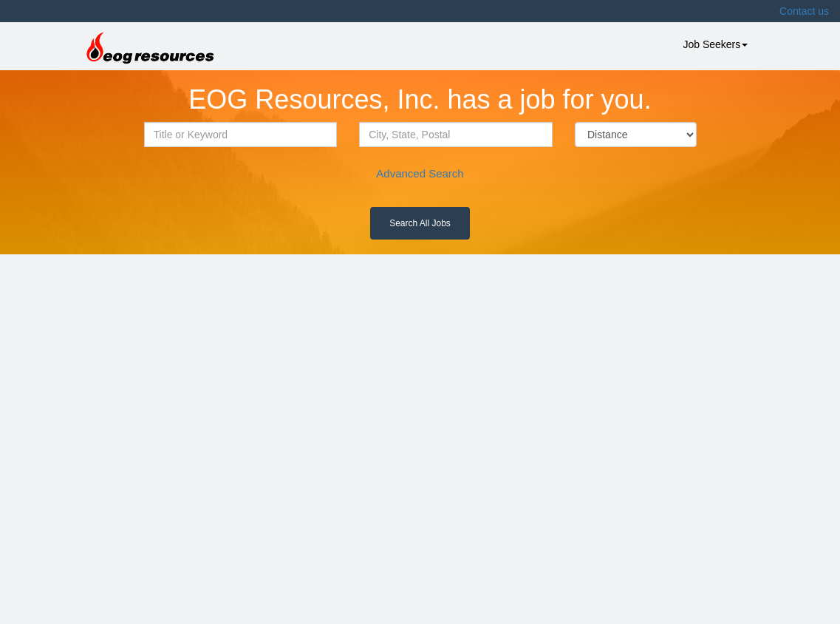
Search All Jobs (420, 223)
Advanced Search (420, 173)
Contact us (804, 11)
